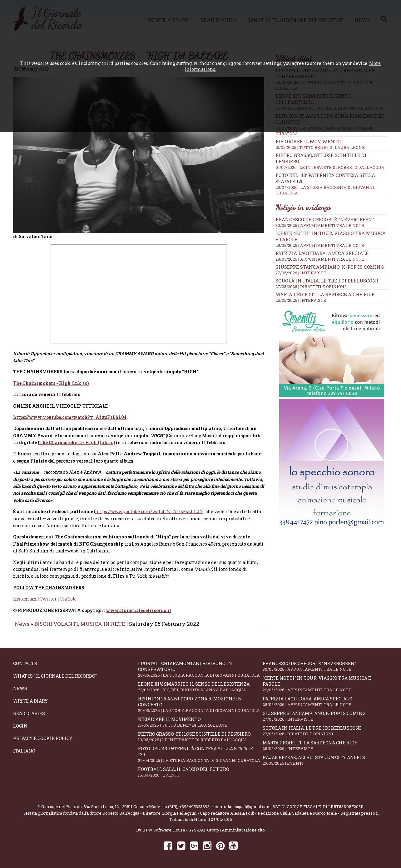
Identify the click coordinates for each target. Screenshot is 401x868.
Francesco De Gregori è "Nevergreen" (325, 219)
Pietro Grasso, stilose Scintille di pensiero (200, 735)
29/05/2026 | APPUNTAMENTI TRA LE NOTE (320, 245)
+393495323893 (194, 804)
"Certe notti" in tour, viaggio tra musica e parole (325, 682)
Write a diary (30, 699)
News (22, 622)
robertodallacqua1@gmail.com (241, 804)
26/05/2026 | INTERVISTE (301, 300)
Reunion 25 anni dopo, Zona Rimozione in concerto (200, 702)
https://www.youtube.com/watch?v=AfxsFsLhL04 (70, 415)
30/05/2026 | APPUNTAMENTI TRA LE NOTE (320, 225)
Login (20, 724)
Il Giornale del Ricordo (60, 804)
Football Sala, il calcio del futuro (200, 770)
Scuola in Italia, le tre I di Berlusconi (327, 281)
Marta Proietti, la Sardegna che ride (325, 294)
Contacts (25, 661)
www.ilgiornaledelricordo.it (139, 608)
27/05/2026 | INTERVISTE (301, 273)
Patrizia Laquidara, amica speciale (322, 253)
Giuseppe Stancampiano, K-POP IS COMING (330, 267)
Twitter (48, 597)
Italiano (24, 749)
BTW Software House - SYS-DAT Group (181, 828)
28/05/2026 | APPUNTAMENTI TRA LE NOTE (320, 259)
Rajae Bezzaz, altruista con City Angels (325, 758)
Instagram (25, 597)
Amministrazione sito (243, 828)
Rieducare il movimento (332, 144)
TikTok (68, 597)
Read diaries (29, 711)
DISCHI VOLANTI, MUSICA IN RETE (80, 622)
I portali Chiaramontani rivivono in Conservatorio (200, 667)
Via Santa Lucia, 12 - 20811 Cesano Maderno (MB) (131, 804)
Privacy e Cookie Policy (43, 736)
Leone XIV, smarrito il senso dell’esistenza (200, 685)
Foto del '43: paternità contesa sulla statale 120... (200, 752)
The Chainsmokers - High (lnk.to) (51, 381)
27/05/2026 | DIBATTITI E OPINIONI (311, 287)
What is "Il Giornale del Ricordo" (55, 674)
